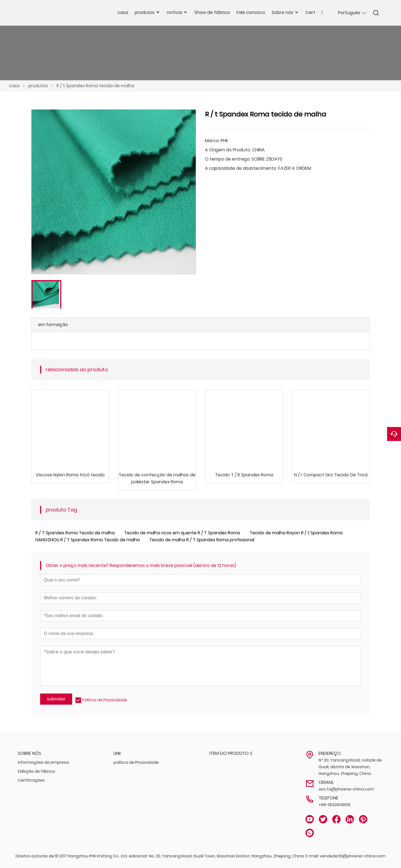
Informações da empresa (43, 762)
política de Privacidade (136, 762)
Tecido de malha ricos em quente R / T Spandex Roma (182, 533)
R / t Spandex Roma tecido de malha (95, 86)
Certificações (31, 780)
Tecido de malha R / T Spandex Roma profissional (202, 540)
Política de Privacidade (105, 700)
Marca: (212, 141)
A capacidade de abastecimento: (241, 168)
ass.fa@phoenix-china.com (346, 789)
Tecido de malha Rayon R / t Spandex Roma (296, 533)
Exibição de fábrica (36, 771)
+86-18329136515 (335, 805)
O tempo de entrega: (228, 159)
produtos (38, 86)
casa (14, 86)
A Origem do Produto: (228, 150)
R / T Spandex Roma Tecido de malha (75, 533)
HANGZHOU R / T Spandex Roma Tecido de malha (88, 540)
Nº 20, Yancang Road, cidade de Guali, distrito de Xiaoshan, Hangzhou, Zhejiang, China (350, 767)
